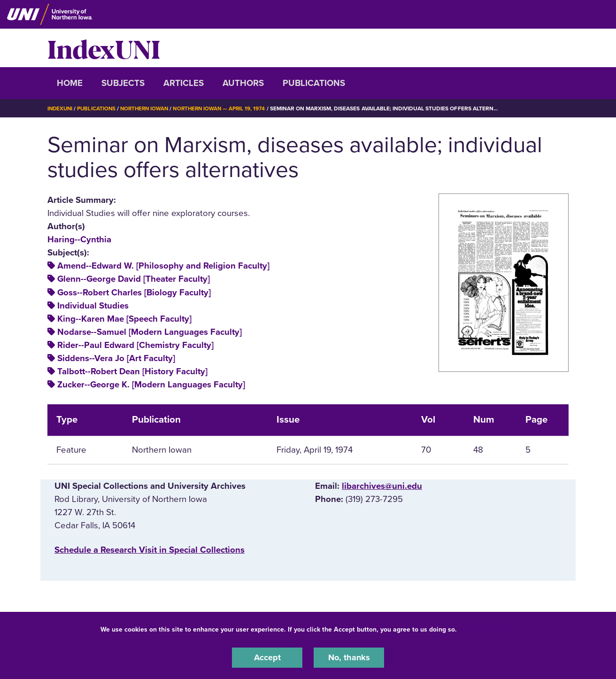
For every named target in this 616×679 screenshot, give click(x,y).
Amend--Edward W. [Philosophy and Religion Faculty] (163, 266)
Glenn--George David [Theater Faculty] (134, 279)
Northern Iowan (148, 108)
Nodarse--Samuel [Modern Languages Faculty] (150, 332)
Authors (243, 83)
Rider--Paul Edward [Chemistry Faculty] (135, 345)
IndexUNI (104, 48)
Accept (267, 657)
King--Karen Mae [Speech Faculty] (124, 319)
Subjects (123, 83)
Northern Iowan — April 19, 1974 (227, 108)
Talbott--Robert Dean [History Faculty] (132, 371)
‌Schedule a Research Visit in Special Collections (150, 550)
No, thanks (349, 657)
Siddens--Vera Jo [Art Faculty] (116, 358)
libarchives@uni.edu (382, 486)
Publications (314, 83)
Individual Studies (93, 306)
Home (70, 83)
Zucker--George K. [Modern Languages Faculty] (151, 385)
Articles (184, 83)
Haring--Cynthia (79, 239)
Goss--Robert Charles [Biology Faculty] (134, 292)
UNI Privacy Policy (488, 629)
